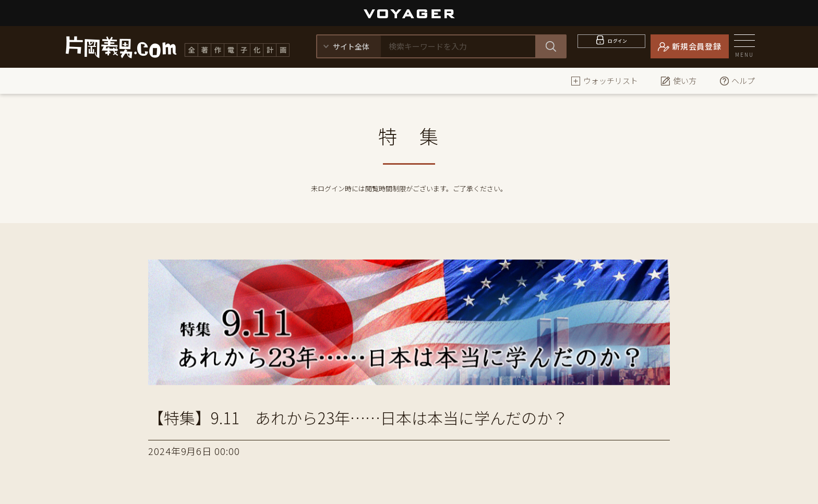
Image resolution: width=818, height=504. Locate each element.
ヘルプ (737, 81)
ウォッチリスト (604, 81)
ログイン (618, 46)
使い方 (678, 81)
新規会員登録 (697, 46)
